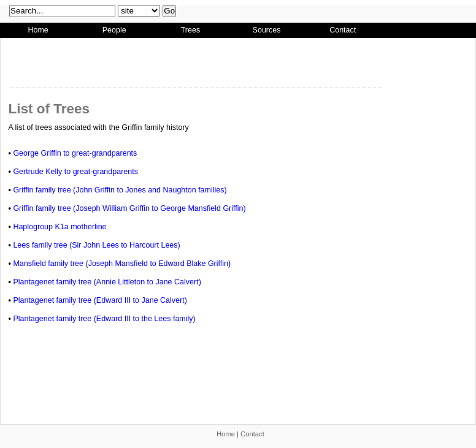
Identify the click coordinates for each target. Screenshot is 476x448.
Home (38, 30)
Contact (343, 30)
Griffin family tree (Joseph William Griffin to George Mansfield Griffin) (129, 208)
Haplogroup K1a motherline (60, 227)
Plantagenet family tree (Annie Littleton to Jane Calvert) (107, 282)
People (114, 30)
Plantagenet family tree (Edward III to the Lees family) (104, 319)
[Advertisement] (107, 61)
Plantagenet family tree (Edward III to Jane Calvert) (100, 300)
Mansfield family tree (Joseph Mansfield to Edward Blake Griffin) (122, 264)
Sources (267, 30)
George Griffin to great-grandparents (75, 153)
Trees (191, 30)
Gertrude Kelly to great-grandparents (75, 172)
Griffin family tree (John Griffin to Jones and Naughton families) (120, 190)
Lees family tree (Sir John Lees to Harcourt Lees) (96, 245)
